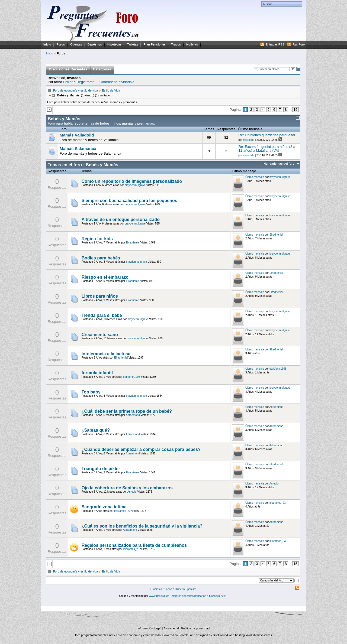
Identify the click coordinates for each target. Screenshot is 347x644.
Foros (61, 44)
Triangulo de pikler (101, 469)
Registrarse (85, 82)
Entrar (68, 82)
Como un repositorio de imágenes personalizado (132, 181)
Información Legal (149, 628)
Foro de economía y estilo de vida (75, 90)
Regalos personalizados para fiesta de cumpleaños (134, 545)
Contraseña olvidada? (117, 82)
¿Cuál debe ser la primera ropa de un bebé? (127, 411)
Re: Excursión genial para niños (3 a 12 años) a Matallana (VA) (267, 149)
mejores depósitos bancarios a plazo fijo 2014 (199, 596)
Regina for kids (97, 239)
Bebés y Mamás (64, 119)
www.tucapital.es (159, 596)
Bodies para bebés (101, 258)
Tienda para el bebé (102, 315)
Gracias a (157, 589)
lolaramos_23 (122, 511)
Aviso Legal (171, 628)
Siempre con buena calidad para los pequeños (129, 201)
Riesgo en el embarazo (105, 277)
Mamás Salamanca (78, 149)
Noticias (192, 44)
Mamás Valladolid (77, 135)
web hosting (237, 635)
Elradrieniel (133, 243)
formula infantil (97, 373)
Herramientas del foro (279, 164)
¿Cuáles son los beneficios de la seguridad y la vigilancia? (142, 526)
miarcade (249, 140)
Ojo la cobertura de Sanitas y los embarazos (127, 488)
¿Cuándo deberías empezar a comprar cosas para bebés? (141, 449)
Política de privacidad (195, 628)
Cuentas (76, 44)
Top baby (91, 392)
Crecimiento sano (100, 335)
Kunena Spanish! (186, 589)
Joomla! (184, 635)
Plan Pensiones (155, 44)
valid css (266, 635)
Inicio (47, 44)
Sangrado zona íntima (104, 507)
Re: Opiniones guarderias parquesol (267, 135)
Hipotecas (115, 44)
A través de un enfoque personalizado (121, 219)
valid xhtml (253, 635)
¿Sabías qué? (96, 430)
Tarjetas (132, 44)
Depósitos (95, 44)
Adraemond (133, 415)
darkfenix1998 (132, 377)
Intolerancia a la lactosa (106, 354)
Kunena (167, 589)
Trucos (176, 44)
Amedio (132, 492)
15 (295, 110)
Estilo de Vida (111, 90)
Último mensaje (255, 177)
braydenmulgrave (135, 185)
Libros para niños (100, 296)
